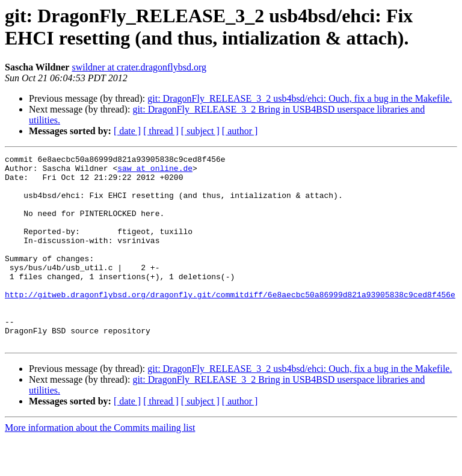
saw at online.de (155, 172)
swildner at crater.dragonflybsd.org (139, 67)
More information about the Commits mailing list (100, 465)
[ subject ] (200, 131)
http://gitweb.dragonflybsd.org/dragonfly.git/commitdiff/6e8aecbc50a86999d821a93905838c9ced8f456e (230, 323)
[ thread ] (161, 131)
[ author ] (240, 131)
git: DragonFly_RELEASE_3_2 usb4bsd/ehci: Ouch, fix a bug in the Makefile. (300, 98)
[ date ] (127, 131)
